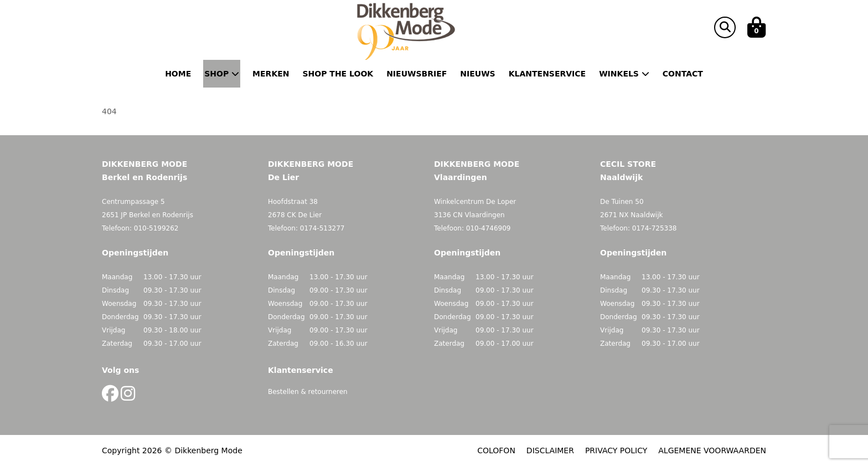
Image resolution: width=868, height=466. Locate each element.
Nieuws (477, 74)
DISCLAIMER (550, 450)
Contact (683, 74)
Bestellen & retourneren (308, 392)
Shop (222, 74)
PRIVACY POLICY (616, 450)
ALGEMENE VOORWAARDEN (712, 450)
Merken (271, 74)
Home (178, 74)
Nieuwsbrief (417, 74)
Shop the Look (338, 74)
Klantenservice (547, 74)
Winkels (624, 74)
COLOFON (496, 450)
